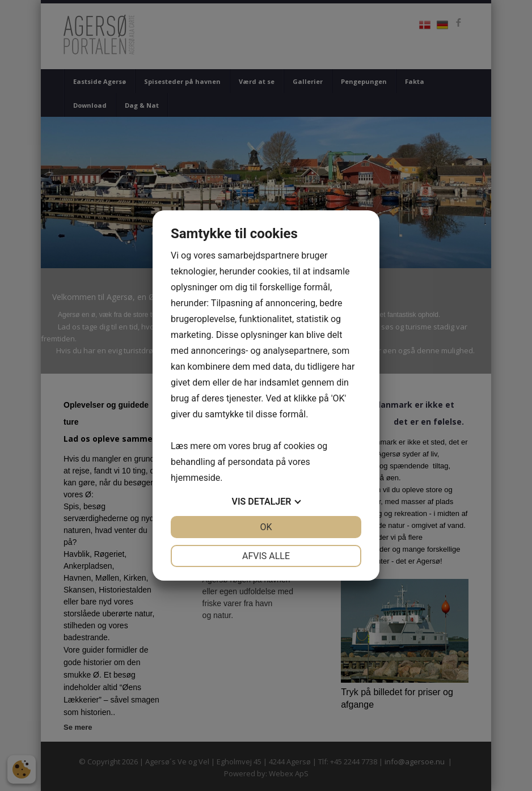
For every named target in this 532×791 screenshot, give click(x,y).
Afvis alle (266, 556)
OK (266, 527)
